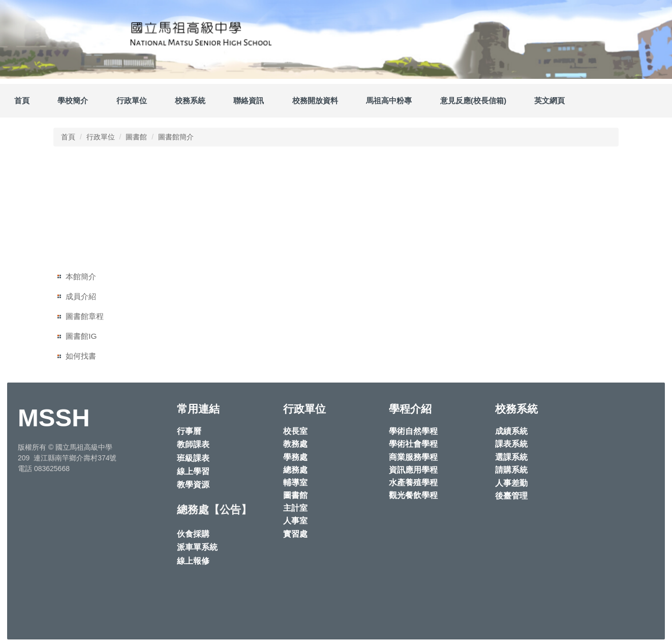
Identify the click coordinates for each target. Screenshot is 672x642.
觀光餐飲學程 (413, 495)
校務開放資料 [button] (315, 100)
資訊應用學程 (413, 470)
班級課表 (193, 458)
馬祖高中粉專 (389, 100)
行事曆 (189, 431)
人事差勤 (511, 483)
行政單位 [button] (132, 100)
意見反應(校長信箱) (473, 100)
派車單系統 (197, 547)
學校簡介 (73, 100)
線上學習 (193, 471)
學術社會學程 (413, 444)
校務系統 (190, 100)
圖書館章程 (85, 316)
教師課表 (193, 444)
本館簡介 (81, 276)
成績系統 (511, 431)
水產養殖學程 (413, 483)
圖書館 (136, 137)
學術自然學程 (413, 431)
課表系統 (511, 444)
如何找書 (81, 356)
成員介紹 (81, 296)
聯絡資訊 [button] (249, 100)
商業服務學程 (413, 457)
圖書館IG (81, 336)
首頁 (22, 100)
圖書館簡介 (176, 137)
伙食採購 (193, 534)
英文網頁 (549, 100)
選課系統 (511, 457)
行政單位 (101, 137)
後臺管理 (511, 496)
